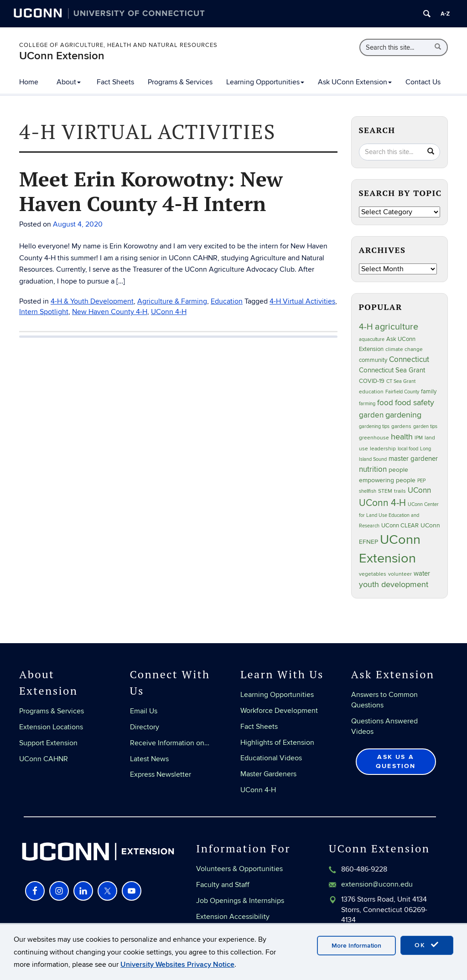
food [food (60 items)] (385, 403)
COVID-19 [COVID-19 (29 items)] (372, 381)
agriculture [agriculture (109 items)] (397, 327)
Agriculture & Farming (172, 301)
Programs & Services (180, 82)
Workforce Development (279, 711)
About (69, 82)
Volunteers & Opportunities (239, 869)
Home (29, 82)
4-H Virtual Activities (302, 301)
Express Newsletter (161, 774)
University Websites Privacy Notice (177, 965)
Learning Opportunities (265, 82)
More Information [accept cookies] (356, 946)
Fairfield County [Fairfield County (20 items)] (402, 392)
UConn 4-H (169, 312)
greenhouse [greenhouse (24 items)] (374, 438)
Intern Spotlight (44, 312)
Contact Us (423, 82)
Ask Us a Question (396, 761)
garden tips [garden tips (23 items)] (425, 426)
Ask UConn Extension (355, 82)
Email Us (144, 711)
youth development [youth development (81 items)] (394, 585)
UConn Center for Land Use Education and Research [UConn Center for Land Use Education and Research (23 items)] (399, 515)
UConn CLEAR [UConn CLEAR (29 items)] (400, 526)
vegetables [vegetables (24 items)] (373, 574)
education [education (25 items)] (371, 392)
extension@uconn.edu (377, 884)
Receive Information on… (170, 743)
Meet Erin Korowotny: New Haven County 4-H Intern (151, 191)
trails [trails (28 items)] (400, 491)
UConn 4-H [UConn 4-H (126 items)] (382, 503)
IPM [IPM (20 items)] (419, 438)
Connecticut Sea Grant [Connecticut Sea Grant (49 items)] (392, 370)
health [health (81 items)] (402, 437)
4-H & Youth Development (92, 301)
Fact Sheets (115, 82)
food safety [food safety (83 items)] (415, 402)
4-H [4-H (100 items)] (366, 327)
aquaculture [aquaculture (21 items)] (372, 339)
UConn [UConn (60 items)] (419, 490)
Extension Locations (51, 727)
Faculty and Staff (223, 885)
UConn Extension (62, 56)
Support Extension (48, 743)
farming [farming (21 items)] (367, 404)
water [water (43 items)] (422, 574)
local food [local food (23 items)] (408, 449)
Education (227, 301)
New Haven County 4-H (110, 312)
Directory (145, 727)
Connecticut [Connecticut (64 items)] (409, 360)
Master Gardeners (268, 774)
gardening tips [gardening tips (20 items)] (374, 426)
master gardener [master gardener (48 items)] (413, 459)
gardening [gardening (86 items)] (403, 415)
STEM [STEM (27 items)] (385, 491)
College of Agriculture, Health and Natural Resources (118, 45)
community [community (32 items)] (373, 360)
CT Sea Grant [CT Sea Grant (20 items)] (401, 381)
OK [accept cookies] (427, 945)
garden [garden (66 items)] (371, 415)
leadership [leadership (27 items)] (383, 449)
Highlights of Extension (277, 743)
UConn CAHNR (44, 759)
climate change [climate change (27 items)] (404, 349)
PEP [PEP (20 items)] (421, 481)
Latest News (149, 759)
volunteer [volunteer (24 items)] (400, 574)
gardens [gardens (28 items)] (401, 426)
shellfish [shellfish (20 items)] (368, 491)
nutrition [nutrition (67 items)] (373, 469)
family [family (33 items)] (429, 392)
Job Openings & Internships (240, 901)
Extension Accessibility (233, 917)
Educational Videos (271, 758)
